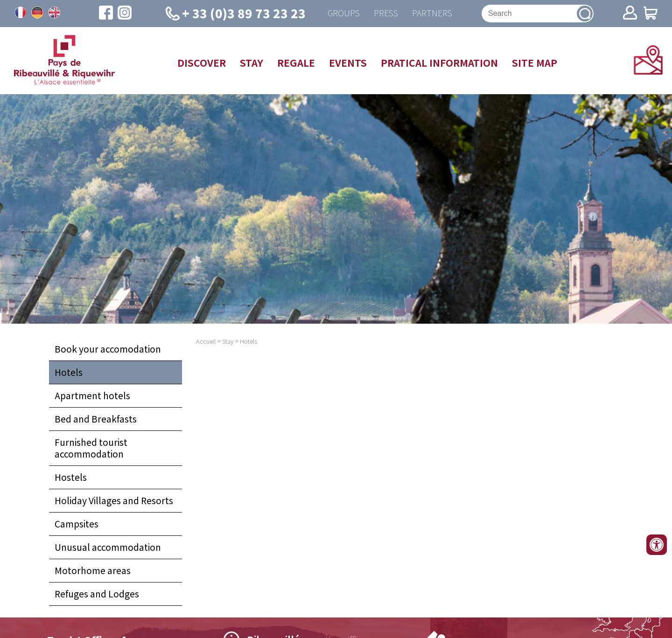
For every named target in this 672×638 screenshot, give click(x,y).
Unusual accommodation (108, 547)
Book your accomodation (108, 349)
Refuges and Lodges (97, 594)
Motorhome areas (93, 570)
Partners (432, 13)
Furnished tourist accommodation (91, 448)
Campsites (77, 524)
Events (348, 62)
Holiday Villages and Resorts (114, 500)
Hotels (69, 372)
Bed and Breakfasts (96, 419)
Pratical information (439, 62)
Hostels (71, 477)
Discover (202, 62)
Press (386, 13)
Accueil (206, 341)
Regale (296, 62)
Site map (535, 62)
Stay (252, 62)
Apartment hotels (92, 395)
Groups (344, 13)
